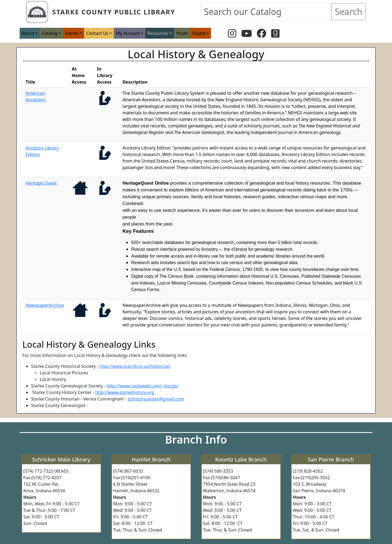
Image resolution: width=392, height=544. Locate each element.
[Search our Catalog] (266, 12)
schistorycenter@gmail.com (156, 399)
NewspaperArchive (45, 305)
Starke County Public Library (114, 12)
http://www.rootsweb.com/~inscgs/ (143, 386)
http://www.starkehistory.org (125, 392)
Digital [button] (199, 33)
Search (349, 12)
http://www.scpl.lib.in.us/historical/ (135, 366)
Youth (182, 33)
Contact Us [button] (97, 33)
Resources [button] (158, 33)
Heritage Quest (41, 183)
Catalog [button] (50, 33)
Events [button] (72, 33)
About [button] (28, 33)
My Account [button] (128, 33)
